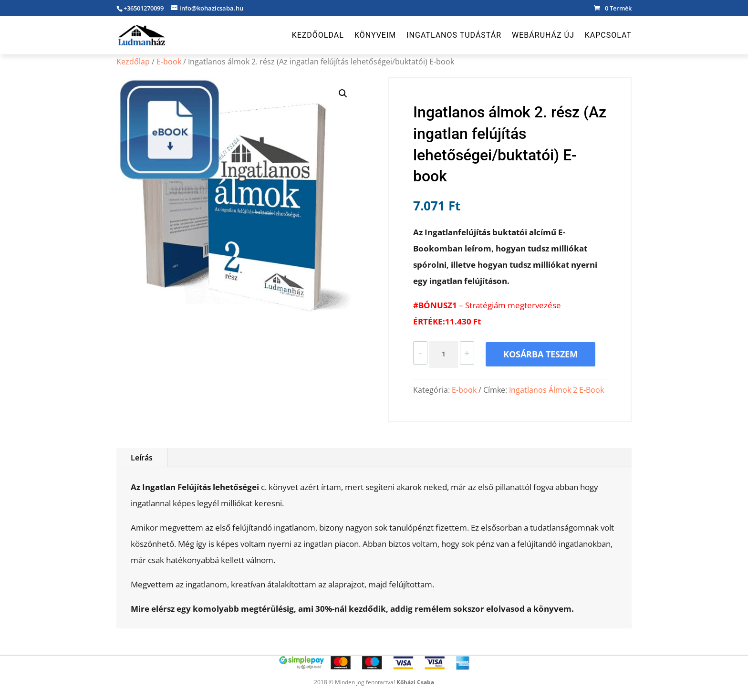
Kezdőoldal (318, 36)
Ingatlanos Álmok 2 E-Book (556, 390)
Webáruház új (543, 36)
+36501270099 (144, 8)
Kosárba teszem (540, 354)
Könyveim (375, 36)
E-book (169, 62)
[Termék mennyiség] (444, 355)
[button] (343, 94)
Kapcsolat (608, 36)
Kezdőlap (133, 62)
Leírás (142, 458)
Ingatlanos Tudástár (454, 36)
